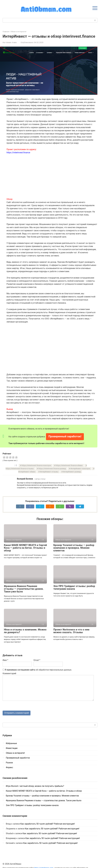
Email (37, 660)
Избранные (11, 743)
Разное (9, 763)
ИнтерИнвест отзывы (49, 472)
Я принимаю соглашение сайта (20, 670)
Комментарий (9, 673)
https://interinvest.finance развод (52, 469)
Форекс (9, 767)
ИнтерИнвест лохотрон (80, 469)
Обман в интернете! (15, 753)
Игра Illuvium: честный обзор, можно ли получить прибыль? (35, 786)
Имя (5, 660)
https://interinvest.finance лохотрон (36, 466)
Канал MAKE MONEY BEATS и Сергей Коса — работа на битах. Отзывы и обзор (25, 548)
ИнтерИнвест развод (72, 472)
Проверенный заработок (18, 758)
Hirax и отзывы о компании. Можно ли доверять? (25, 631)
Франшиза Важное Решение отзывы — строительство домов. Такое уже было (24, 589)
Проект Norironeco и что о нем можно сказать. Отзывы (71, 631)
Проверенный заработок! (65, 436)
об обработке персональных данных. (37, 670)
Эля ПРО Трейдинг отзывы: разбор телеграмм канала (74, 587)
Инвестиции (12, 748)
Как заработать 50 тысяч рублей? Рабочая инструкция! (48, 824)
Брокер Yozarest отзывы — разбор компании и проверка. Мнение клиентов (74, 548)
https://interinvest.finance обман (69, 466)
